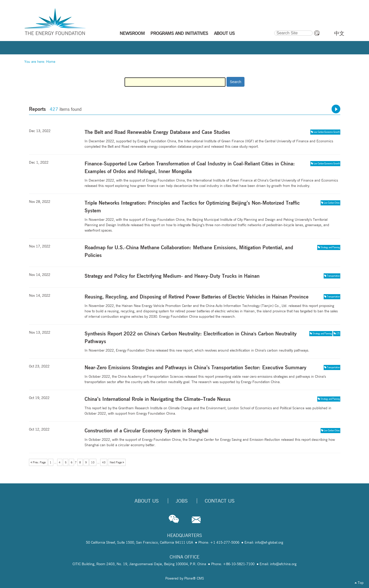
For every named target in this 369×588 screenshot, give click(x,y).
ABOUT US (224, 33)
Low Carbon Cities (332, 203)
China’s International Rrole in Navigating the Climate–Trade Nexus (158, 399)
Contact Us (220, 501)
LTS (338, 333)
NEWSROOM (132, 33)
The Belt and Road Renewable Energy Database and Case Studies (157, 132)
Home (51, 62)
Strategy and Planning (330, 247)
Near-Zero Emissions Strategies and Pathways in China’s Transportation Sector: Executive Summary (196, 367)
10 (93, 462)
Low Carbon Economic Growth (327, 132)
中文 (339, 33)
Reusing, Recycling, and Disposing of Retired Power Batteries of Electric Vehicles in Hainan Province (197, 297)
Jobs (182, 501)
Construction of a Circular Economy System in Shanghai (146, 430)
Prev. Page (38, 462)
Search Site (274, 30)
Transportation (333, 276)
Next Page (117, 462)
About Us (147, 501)
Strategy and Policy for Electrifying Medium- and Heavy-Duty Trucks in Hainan (172, 276)
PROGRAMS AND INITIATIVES (179, 33)
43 (104, 462)
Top (359, 583)
